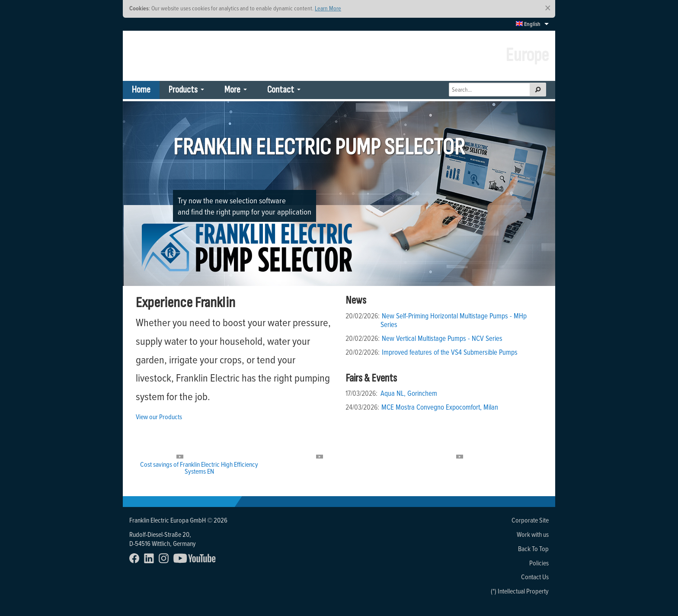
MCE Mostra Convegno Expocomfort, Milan (440, 407)
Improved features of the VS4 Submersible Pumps (450, 352)
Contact (281, 90)
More (232, 90)
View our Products (159, 417)
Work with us (533, 534)
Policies (539, 563)
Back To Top (533, 549)
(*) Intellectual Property (520, 591)
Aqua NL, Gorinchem (409, 393)
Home (141, 90)
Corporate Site (530, 520)
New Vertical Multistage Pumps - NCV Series (442, 338)
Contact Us (535, 577)
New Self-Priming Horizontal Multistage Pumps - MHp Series (454, 320)
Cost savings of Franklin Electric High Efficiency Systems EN (199, 468)
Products (183, 90)
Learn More (328, 8)
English (528, 24)
